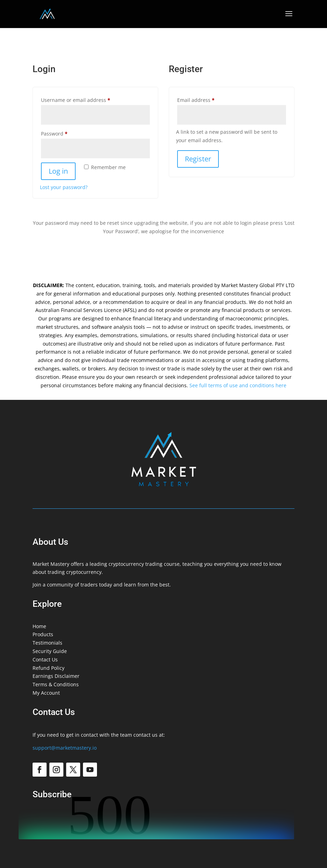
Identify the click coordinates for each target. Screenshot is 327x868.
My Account (46, 693)
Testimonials (47, 643)
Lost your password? (64, 187)
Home (39, 626)
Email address (207, 99)
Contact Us (45, 659)
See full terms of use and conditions (232, 385)
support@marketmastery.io (65, 748)
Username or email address (86, 99)
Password (65, 133)
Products (43, 634)
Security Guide (50, 651)
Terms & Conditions (56, 684)
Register (198, 159)
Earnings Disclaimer (56, 676)
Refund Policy (48, 668)
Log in (58, 171)
